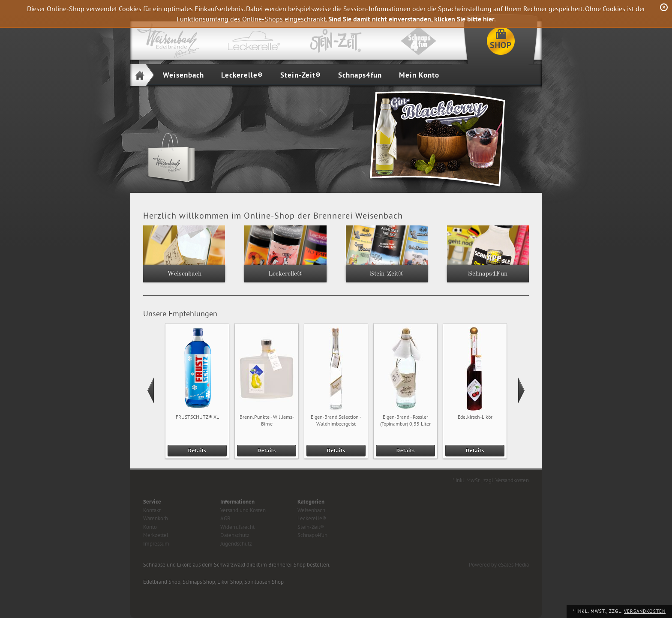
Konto (150, 527)
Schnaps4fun (360, 75)
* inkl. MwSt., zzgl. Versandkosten (491, 480)
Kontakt (152, 510)
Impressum (156, 544)
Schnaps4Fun (488, 274)
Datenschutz (235, 535)
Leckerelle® (242, 75)
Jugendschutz (236, 544)
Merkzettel (156, 535)
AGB (225, 518)
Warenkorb (156, 518)
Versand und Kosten (243, 510)
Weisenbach (183, 75)
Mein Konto (419, 75)
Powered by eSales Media (499, 565)
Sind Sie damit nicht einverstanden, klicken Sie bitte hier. (412, 19)
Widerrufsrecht (237, 527)
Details (197, 450)
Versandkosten (645, 611)
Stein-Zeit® (301, 75)
